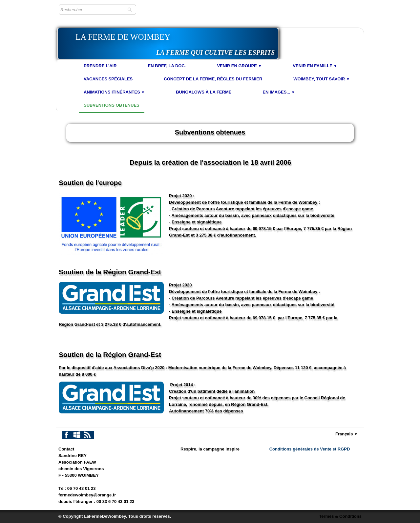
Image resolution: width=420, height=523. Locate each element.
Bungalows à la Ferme (204, 92)
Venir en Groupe (239, 66)
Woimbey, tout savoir (322, 79)
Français (346, 434)
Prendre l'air (100, 66)
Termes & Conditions (340, 516)
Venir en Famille (315, 66)
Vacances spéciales (108, 79)
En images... (279, 92)
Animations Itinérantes (114, 92)
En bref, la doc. (167, 66)
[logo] (168, 43)
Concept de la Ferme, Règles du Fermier (213, 79)
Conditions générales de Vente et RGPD (310, 449)
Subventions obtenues (112, 105)
